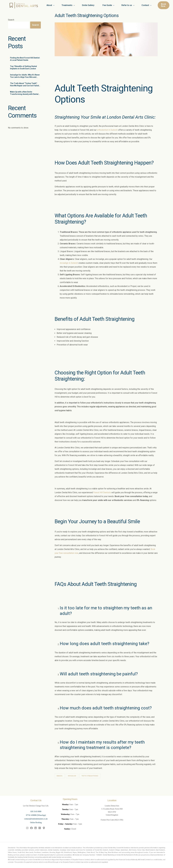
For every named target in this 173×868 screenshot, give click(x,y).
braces (60, 776)
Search (11, 20)
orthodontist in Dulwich (107, 130)
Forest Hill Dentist (122, 848)
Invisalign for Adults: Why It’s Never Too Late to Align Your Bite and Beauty (25, 76)
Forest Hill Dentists (102, 492)
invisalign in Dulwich (69, 263)
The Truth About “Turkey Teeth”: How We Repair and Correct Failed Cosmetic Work (24, 85)
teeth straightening (148, 232)
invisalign (72, 776)
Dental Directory (29, 857)
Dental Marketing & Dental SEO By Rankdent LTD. (119, 855)
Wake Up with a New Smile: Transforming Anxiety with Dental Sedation (24, 93)
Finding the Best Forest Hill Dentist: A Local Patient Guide (25, 59)
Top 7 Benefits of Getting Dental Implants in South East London (23, 67)
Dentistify (11, 857)
